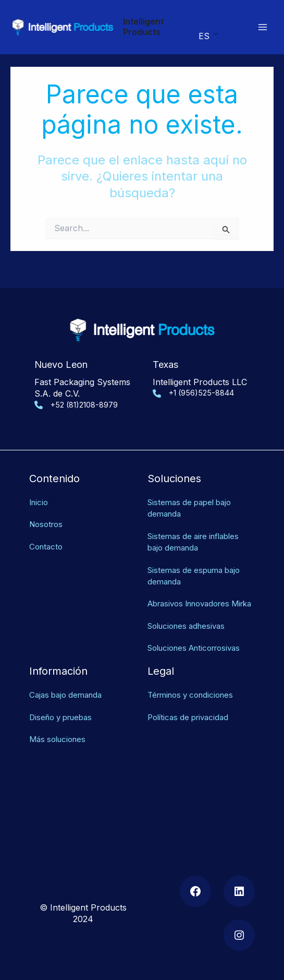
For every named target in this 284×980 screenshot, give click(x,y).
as (247, 636)
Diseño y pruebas (64, 705)
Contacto (47, 523)
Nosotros (48, 501)
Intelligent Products (143, 27)
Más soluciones (60, 727)
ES (203, 36)
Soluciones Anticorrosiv (195, 636)
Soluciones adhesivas (190, 614)
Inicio (40, 479)
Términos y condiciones (194, 683)
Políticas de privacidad (191, 705)
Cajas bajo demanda (69, 683)
